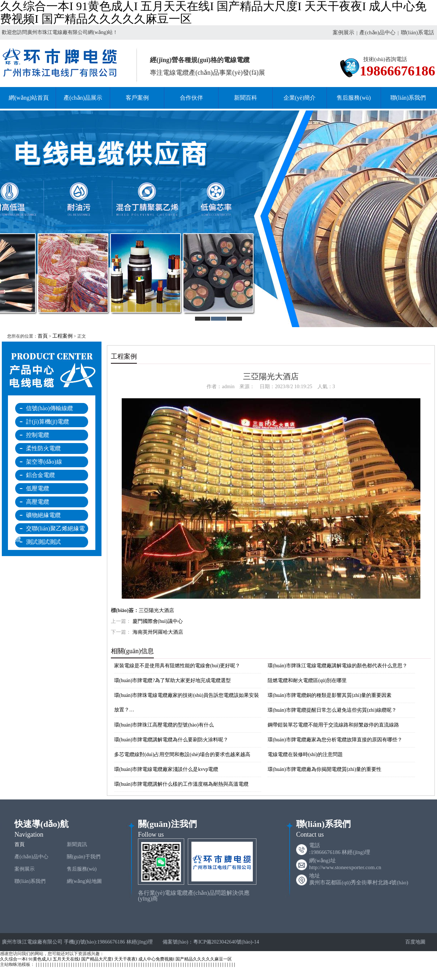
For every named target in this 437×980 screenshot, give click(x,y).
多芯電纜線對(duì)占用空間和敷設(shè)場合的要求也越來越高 (182, 754)
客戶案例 (137, 98)
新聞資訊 (77, 844)
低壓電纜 (38, 488)
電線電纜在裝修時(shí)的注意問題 (305, 754)
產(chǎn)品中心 (377, 32)
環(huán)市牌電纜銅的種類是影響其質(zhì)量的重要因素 (330, 695)
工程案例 (62, 336)
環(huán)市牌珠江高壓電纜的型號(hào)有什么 (164, 725)
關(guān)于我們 (84, 857)
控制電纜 (38, 435)
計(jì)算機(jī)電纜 (47, 422)
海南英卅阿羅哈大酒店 (158, 632)
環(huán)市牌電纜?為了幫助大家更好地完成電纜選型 (172, 680)
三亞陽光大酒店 (156, 610)
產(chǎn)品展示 (83, 98)
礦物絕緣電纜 (43, 515)
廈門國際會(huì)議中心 (158, 621)
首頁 (43, 336)
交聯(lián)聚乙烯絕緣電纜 (50, 530)
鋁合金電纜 (40, 475)
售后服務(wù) (354, 98)
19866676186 (397, 71)
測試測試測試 (43, 542)
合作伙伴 (191, 98)
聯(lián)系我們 (408, 98)
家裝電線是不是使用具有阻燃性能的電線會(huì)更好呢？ (177, 666)
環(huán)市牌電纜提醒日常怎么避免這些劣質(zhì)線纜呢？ (332, 710)
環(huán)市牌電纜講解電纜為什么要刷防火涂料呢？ (171, 740)
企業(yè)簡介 (300, 98)
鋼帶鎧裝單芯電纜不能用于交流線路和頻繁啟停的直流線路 (333, 725)
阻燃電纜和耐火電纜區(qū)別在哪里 (307, 680)
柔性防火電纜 (43, 448)
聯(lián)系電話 (417, 32)
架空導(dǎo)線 (44, 462)
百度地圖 (412, 942)
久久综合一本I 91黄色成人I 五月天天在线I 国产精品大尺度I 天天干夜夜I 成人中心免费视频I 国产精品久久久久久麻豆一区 (116, 959)
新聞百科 (246, 98)
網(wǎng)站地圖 (84, 881)
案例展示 (343, 32)
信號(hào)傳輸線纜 (49, 408)
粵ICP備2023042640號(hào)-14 (226, 942)
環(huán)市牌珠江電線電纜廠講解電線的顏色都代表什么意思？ (338, 666)
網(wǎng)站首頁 (29, 98)
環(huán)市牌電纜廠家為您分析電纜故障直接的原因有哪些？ (335, 740)
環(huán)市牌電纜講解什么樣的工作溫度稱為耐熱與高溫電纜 (181, 784)
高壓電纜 (38, 502)
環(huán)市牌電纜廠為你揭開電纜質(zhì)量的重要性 (324, 769)
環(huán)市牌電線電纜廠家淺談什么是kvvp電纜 (166, 769)
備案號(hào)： (178, 942)
